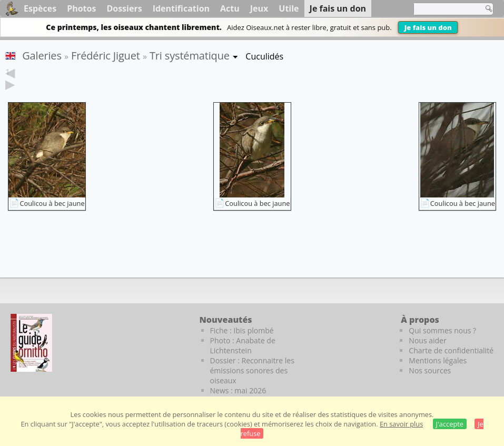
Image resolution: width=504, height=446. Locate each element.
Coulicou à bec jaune (52, 203)
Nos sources (430, 370)
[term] (446, 9)
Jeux (259, 8)
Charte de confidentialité (451, 350)
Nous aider (427, 340)
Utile (289, 8)
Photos (81, 8)
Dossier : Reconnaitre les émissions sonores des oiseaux (252, 370)
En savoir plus (401, 424)
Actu (230, 8)
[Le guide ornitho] (31, 343)
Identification (181, 8)
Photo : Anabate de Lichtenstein (243, 345)
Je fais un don (428, 27)
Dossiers (124, 8)
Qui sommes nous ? (442, 330)
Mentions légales (438, 360)
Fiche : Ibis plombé (242, 330)
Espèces (40, 8)
